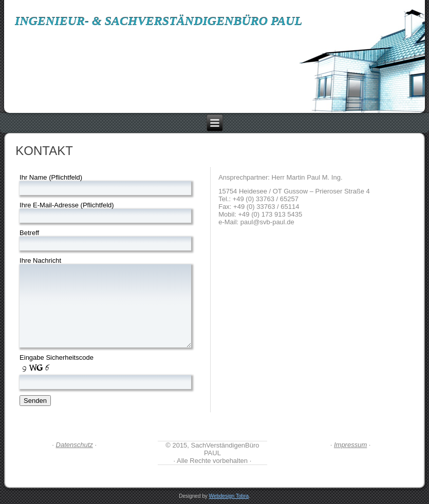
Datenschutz (74, 445)
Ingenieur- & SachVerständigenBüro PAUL (158, 21)
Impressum (350, 445)
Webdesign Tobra (229, 496)
